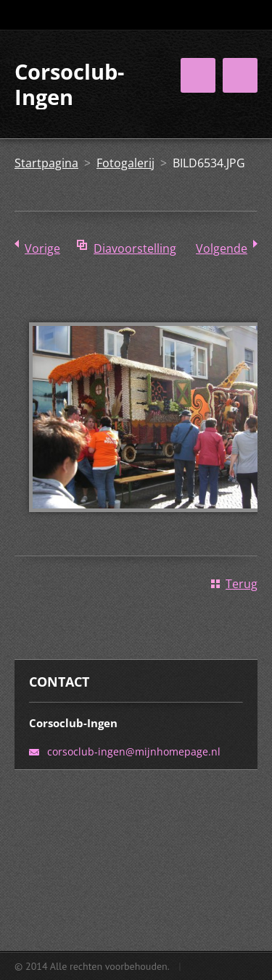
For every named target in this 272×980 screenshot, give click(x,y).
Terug (242, 584)
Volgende (222, 248)
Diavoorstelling (135, 248)
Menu (240, 75)
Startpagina (46, 163)
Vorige (42, 248)
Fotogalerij (125, 163)
